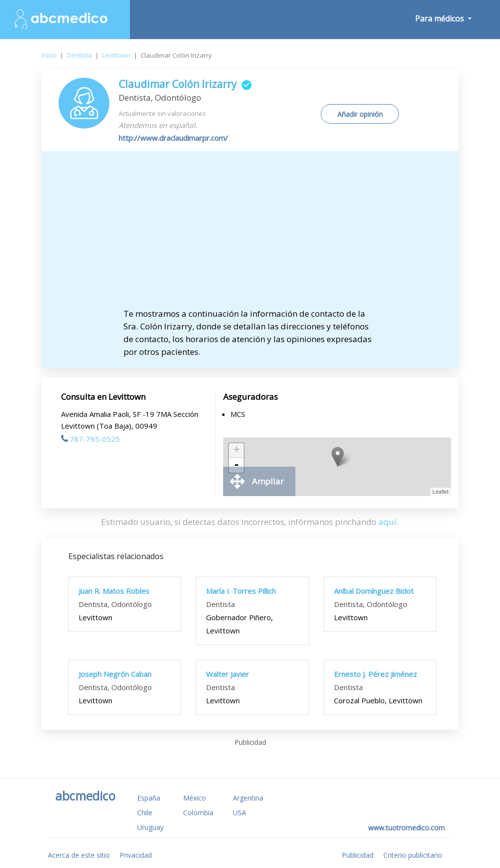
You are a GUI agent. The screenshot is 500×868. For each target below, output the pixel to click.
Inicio (49, 55)
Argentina (248, 798)
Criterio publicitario (413, 855)
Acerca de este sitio (79, 855)
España (149, 798)
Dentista (79, 55)
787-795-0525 (90, 439)
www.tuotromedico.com (406, 828)
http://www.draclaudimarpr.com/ (173, 138)
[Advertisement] (250, 234)
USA (240, 813)
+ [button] (237, 451)
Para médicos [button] (440, 19)
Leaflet (441, 492)
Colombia (198, 813)
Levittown (116, 55)
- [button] (236, 465)
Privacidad (136, 855)
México (195, 798)
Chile (145, 813)
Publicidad (358, 855)
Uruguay (150, 827)
